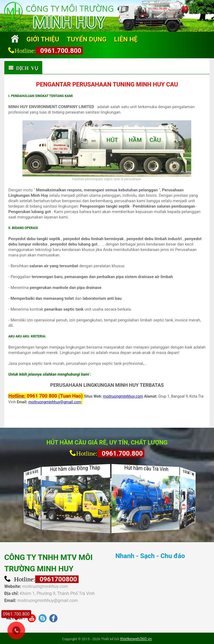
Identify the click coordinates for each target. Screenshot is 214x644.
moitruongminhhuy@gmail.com (48, 600)
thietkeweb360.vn (136, 639)
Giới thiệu (43, 39)
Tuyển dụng (87, 39)
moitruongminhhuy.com (45, 586)
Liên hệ (126, 39)
